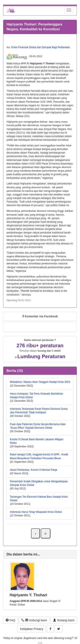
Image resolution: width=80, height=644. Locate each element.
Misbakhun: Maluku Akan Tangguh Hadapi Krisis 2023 (40, 382)
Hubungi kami (34, 620)
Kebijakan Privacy (32, 629)
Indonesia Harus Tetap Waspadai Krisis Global (36, 512)
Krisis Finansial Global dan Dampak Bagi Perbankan (41, 47)
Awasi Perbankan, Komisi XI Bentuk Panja (33, 470)
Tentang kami (64, 620)
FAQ (10, 620)
